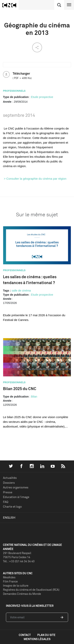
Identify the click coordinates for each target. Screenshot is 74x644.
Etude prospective (42, 97)
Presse (8, 492)
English (9, 518)
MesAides (9, 577)
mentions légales (37, 639)
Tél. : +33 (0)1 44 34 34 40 (19, 561)
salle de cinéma (21, 291)
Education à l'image (16, 497)
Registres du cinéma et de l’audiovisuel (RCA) (31, 590)
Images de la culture (16, 586)
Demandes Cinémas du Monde (22, 594)
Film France (10, 581)
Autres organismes (16, 487)
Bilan (34, 397)
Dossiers (9, 483)
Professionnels (14, 91)
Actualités (10, 478)
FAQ (6, 502)
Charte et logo (12, 507)
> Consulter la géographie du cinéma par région (35, 179)
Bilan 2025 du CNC (20, 389)
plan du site (46, 635)
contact (25, 635)
